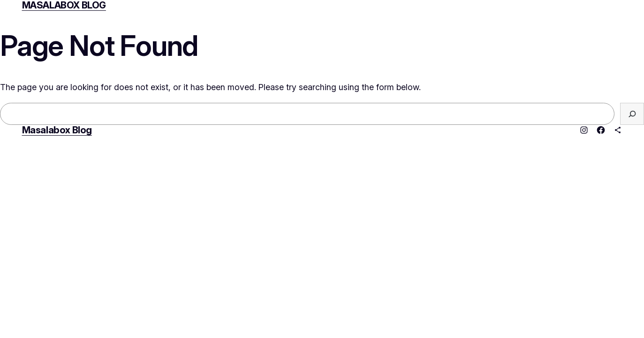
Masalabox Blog (57, 130)
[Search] (632, 114)
